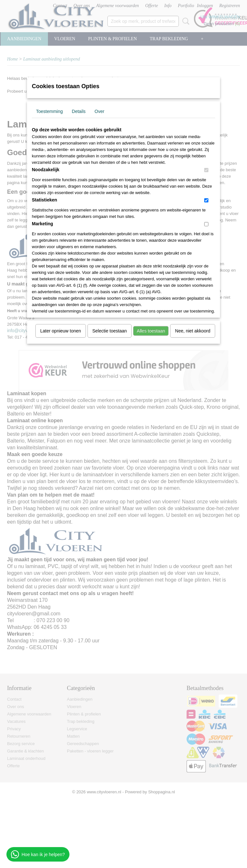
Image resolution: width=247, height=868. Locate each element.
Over (99, 111)
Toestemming (49, 111)
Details (79, 111)
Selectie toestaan (110, 331)
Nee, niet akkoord (193, 331)
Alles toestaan (151, 331)
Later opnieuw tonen (61, 331)
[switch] (206, 170)
